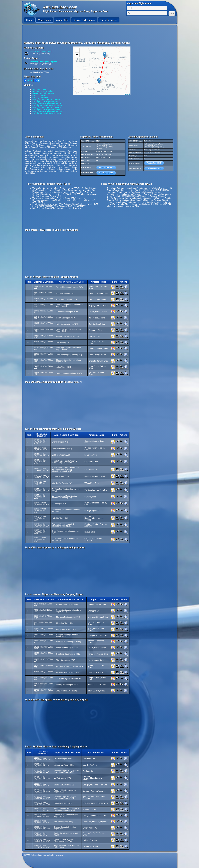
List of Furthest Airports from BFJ (47, 105)
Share (28, 80)
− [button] (77, 55)
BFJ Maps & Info (106, 173)
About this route (39, 89)
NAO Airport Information (43, 93)
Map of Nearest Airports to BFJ (46, 99)
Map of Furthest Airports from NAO (48, 111)
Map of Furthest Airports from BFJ (47, 103)
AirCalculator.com (60, 7)
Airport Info (62, 20)
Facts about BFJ (40, 95)
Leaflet (127, 94)
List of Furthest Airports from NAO (47, 113)
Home (29, 20)
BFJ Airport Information (43, 91)
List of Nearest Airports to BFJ (46, 101)
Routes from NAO (154, 163)
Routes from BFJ (106, 168)
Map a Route (44, 20)
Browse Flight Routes (84, 20)
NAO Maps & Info (154, 168)
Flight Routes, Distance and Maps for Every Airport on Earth (76, 11)
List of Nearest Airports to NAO (46, 109)
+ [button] (77, 50)
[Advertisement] (100, 33)
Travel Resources (109, 20)
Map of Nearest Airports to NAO (47, 107)
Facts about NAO (40, 97)
